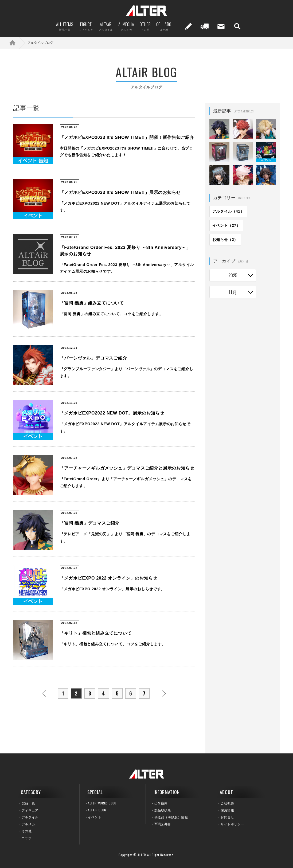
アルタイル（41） (228, 211)
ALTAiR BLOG (97, 810)
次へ (164, 693)
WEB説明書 (163, 824)
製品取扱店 (163, 810)
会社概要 (227, 803)
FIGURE (86, 26)
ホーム (16, 43)
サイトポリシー (232, 824)
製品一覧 (28, 803)
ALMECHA (126, 26)
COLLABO (164, 26)
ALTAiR (106, 26)
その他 (27, 831)
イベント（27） (226, 225)
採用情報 (227, 810)
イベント (95, 817)
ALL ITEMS (65, 26)
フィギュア (30, 810)
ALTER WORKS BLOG (102, 803)
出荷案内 (205, 26)
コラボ (27, 838)
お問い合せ (221, 26)
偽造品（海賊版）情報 (171, 817)
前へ (44, 693)
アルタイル (30, 817)
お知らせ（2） (225, 240)
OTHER (145, 26)
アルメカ (28, 824)
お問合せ (227, 817)
